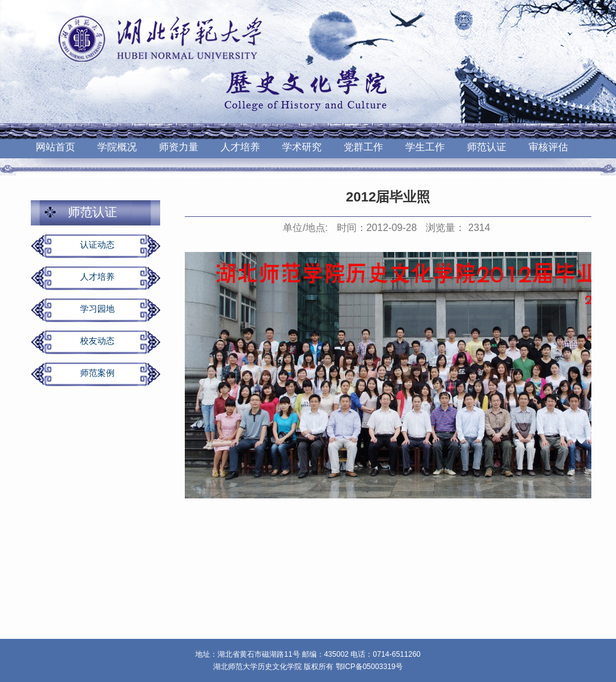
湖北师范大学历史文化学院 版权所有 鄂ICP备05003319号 (308, 667)
